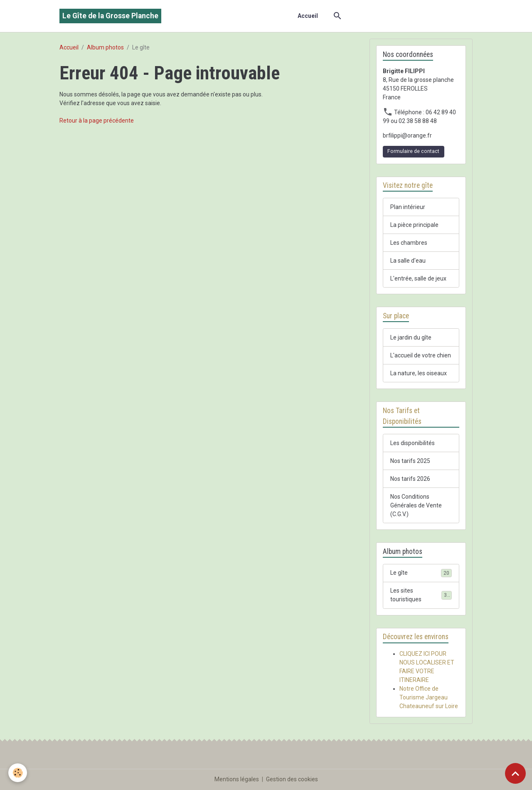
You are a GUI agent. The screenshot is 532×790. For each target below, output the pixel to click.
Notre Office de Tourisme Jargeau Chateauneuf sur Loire (429, 697)
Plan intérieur (408, 207)
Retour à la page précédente (97, 121)
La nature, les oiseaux (419, 373)
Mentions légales (237, 779)
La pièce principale (414, 225)
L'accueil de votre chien (421, 355)
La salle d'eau (408, 261)
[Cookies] (18, 773)
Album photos (105, 47)
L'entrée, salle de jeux (418, 278)
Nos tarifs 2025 (410, 461)
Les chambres (409, 243)
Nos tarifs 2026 (410, 479)
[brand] (110, 16)
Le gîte (421, 573)
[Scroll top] (515, 773)
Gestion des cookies (292, 779)
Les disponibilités (413, 443)
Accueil (308, 16)
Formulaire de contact (413, 151)
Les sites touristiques (421, 595)
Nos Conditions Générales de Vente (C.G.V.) (416, 505)
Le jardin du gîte (411, 337)
